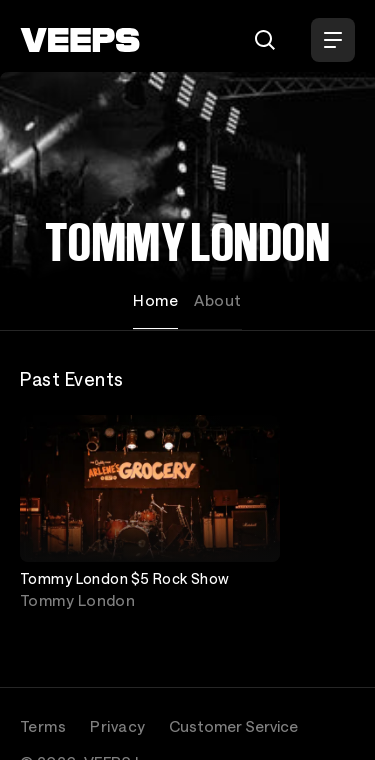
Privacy (117, 726)
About (217, 300)
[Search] (265, 40)
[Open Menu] (333, 40)
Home (155, 300)
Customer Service (233, 726)
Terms (43, 726)
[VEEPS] (80, 40)
